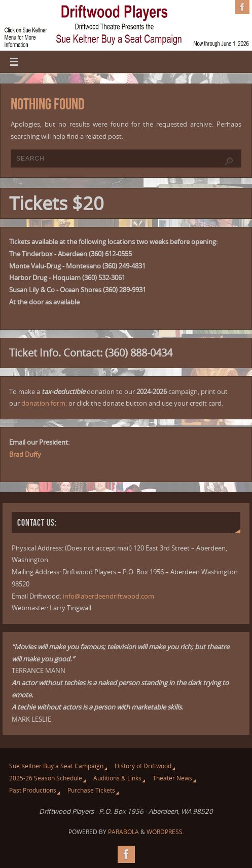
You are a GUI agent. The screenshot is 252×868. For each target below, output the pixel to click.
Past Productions (33, 790)
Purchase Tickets (91, 790)
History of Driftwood (143, 766)
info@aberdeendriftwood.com (109, 596)
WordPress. (165, 832)
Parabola (123, 832)
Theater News (172, 778)
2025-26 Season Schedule (46, 778)
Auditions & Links (117, 778)
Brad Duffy (25, 454)
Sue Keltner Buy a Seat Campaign (56, 766)
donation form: (44, 403)
